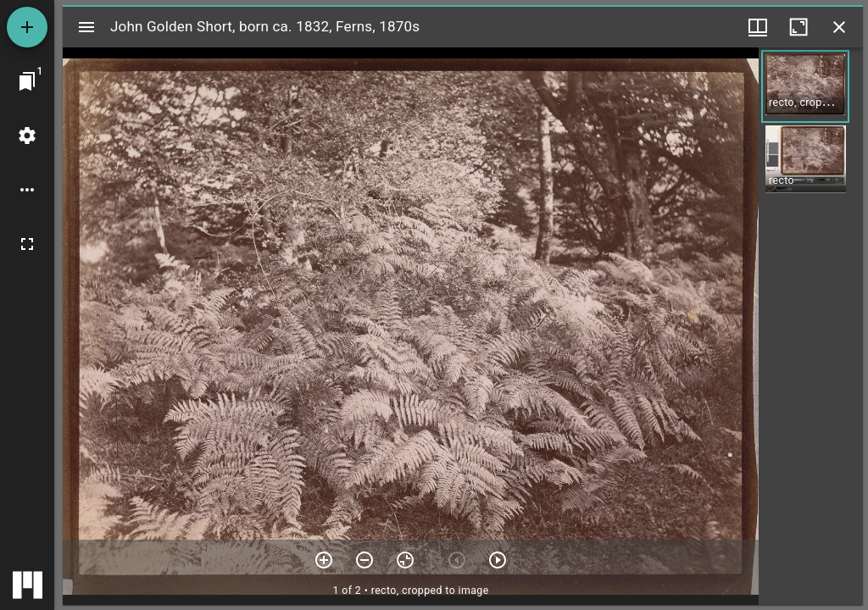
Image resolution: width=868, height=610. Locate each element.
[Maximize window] (798, 27)
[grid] (811, 326)
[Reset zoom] (405, 560)
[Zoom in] (324, 560)
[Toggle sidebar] (86, 27)
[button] (805, 86)
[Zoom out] (364, 560)
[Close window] (839, 27)
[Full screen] (27, 244)
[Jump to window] (27, 81)
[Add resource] (27, 27)
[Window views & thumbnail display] (758, 27)
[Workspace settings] (27, 136)
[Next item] (498, 560)
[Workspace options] (27, 190)
